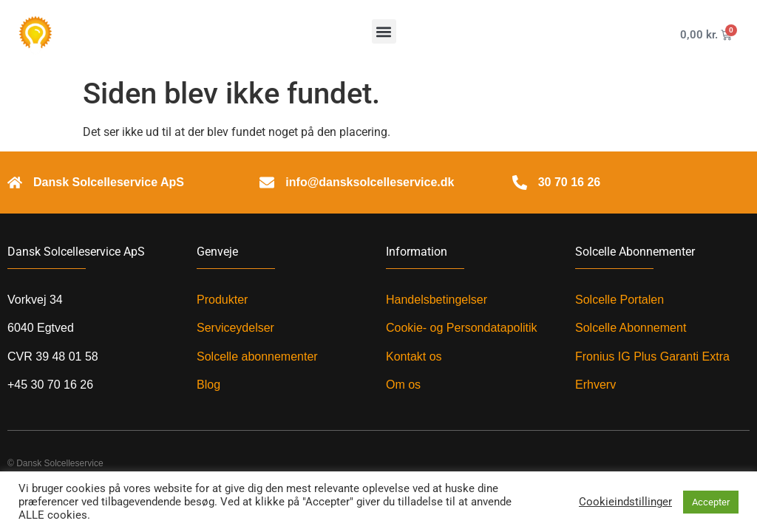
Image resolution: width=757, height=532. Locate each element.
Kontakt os (414, 357)
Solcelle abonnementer (257, 357)
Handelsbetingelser (437, 300)
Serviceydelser (235, 328)
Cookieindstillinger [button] (625, 502)
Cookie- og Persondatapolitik (462, 328)
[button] (384, 31)
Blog (208, 385)
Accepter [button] (711, 502)
